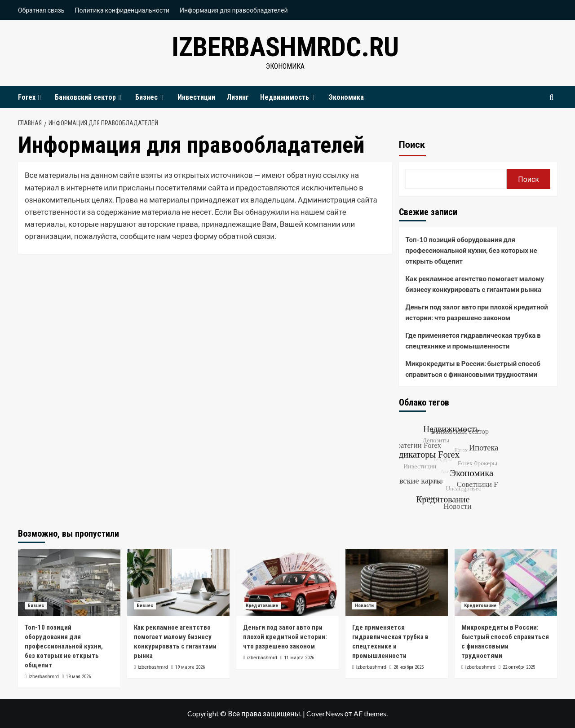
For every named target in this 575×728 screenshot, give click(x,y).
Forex (31, 97)
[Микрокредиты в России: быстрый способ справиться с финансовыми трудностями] (506, 582)
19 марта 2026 (190, 667)
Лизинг (238, 97)
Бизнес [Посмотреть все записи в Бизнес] (36, 606)
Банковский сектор (89, 97)
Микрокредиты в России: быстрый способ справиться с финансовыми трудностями (473, 369)
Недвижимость (289, 97)
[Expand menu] (40, 98)
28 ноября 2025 (409, 667)
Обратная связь (41, 10)
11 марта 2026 (299, 658)
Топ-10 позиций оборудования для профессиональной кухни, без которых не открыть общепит (471, 250)
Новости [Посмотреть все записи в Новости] (364, 606)
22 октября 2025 (519, 667)
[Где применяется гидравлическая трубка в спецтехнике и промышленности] (397, 582)
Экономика (346, 97)
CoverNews (325, 713)
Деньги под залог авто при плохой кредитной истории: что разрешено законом (477, 312)
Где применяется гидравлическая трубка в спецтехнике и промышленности (473, 340)
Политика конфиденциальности (122, 10)
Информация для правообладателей (234, 10)
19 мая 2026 (78, 677)
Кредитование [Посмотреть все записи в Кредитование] (262, 606)
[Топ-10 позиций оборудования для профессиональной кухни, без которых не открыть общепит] (69, 582)
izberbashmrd (44, 677)
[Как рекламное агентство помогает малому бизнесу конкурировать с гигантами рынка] (178, 582)
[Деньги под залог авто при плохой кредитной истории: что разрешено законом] (287, 582)
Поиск (412, 145)
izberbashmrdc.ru (285, 47)
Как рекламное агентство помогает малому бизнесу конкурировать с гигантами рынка (475, 284)
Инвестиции (196, 97)
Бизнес (150, 97)
